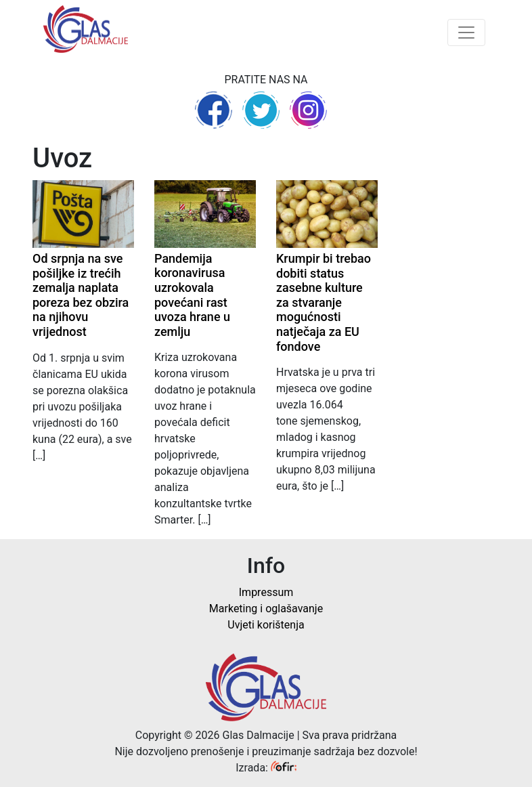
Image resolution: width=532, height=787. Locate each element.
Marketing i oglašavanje (266, 609)
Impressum (266, 592)
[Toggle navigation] (466, 33)
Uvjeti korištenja (266, 625)
